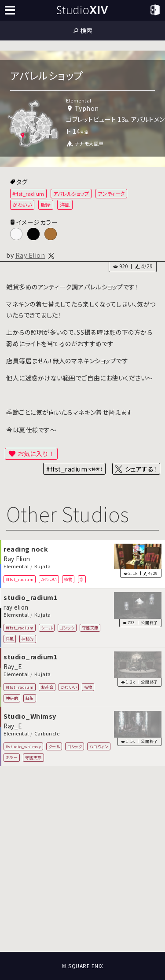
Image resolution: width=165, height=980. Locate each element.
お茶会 (47, 687)
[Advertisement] (82, 859)
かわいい (22, 205)
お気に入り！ (36, 453)
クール (47, 628)
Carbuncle (47, 734)
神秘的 (27, 639)
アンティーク (111, 194)
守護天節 (90, 628)
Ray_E (13, 666)
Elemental (16, 567)
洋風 (65, 205)
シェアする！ (141, 469)
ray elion (16, 607)
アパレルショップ (71, 194)
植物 (68, 579)
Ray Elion (30, 255)
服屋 (46, 205)
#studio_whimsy (24, 746)
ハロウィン (99, 746)
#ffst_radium (28, 194)
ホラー (12, 757)
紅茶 (30, 698)
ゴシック (67, 628)
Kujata (43, 567)
